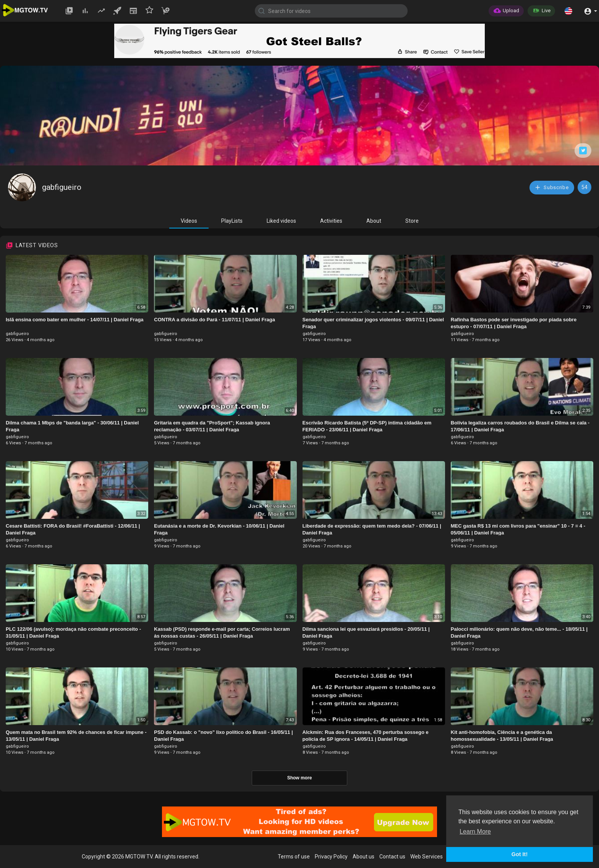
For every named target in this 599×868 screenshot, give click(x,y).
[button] (568, 11)
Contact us (392, 857)
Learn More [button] (475, 832)
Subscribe (552, 187)
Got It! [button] (520, 854)
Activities (331, 221)
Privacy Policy (331, 857)
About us (363, 857)
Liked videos (281, 221)
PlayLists (232, 221)
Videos (189, 221)
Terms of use (294, 857)
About (374, 221)
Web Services (427, 857)
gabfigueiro (62, 187)
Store (412, 221)
